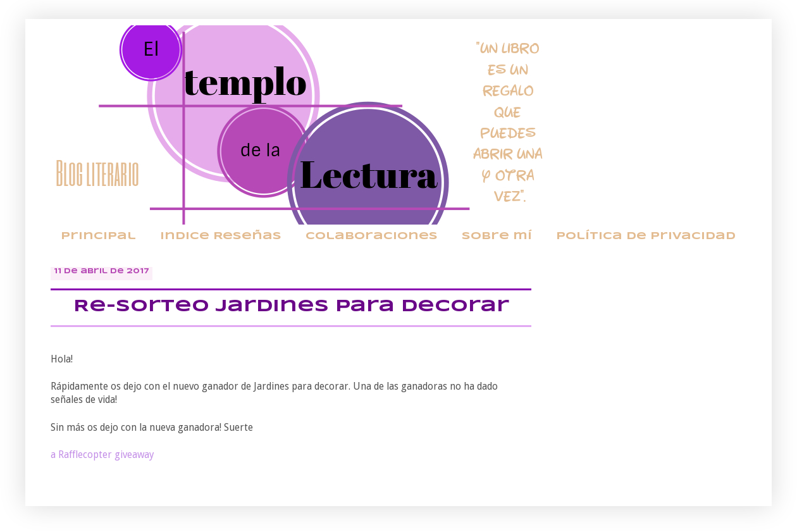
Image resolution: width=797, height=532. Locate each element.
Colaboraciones (372, 236)
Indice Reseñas (221, 236)
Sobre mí (497, 236)
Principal (98, 236)
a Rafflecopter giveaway (102, 455)
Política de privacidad (646, 236)
